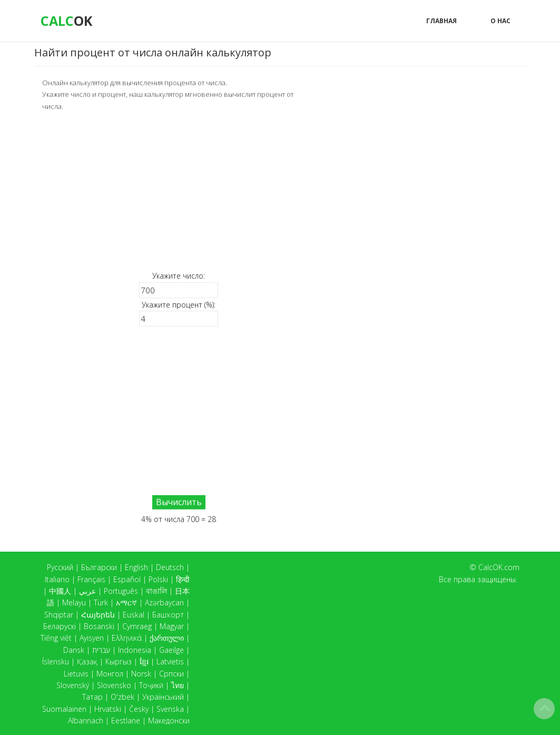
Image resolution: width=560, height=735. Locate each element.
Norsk (141, 674)
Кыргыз (119, 661)
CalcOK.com (499, 567)
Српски (171, 674)
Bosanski (99, 626)
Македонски (169, 721)
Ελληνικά (127, 638)
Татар (92, 697)
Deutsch (170, 567)
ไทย (178, 685)
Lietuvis (76, 674)
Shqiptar (59, 615)
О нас (500, 21)
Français (91, 579)
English (136, 567)
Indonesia (135, 650)
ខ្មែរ (144, 661)
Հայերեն (98, 615)
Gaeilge (171, 650)
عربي (87, 591)
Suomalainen (64, 709)
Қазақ (87, 661)
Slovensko (114, 685)
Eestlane (126, 721)
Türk (101, 602)
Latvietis (170, 661)
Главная (441, 21)
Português (121, 591)
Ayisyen (92, 638)
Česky (139, 709)
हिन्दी (183, 579)
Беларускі (60, 626)
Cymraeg (137, 626)
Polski (158, 579)
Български (99, 567)
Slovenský (73, 685)
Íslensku (56, 661)
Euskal (134, 615)
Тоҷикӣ (151, 685)
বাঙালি (156, 591)
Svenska (170, 709)
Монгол (110, 674)
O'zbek (122, 697)
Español (127, 579)
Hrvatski (108, 709)
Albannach (86, 721)
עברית (101, 650)
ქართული (167, 638)
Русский (60, 567)
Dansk (74, 650)
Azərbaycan (164, 602)
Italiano (57, 579)
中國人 (60, 591)
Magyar (172, 626)
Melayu (74, 602)
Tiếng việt (56, 638)
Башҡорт (168, 615)
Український (163, 697)
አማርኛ (126, 602)
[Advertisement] (179, 191)
